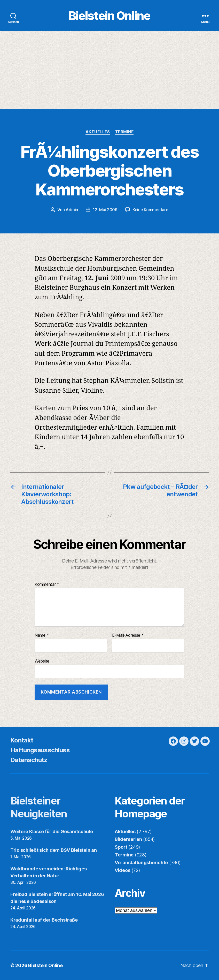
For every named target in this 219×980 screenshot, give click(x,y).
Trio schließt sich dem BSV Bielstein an (53, 850)
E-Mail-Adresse (128, 635)
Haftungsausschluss (40, 750)
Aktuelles (98, 132)
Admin (72, 210)
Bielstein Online (109, 16)
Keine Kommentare (150, 210)
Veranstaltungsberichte (141, 863)
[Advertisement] (109, 70)
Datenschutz (29, 760)
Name (42, 635)
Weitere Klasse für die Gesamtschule (52, 831)
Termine (124, 132)
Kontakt (22, 740)
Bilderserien (128, 839)
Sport (121, 847)
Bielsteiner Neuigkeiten (39, 807)
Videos (122, 870)
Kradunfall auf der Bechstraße (44, 920)
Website (42, 661)
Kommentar (47, 584)
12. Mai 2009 (105, 210)
